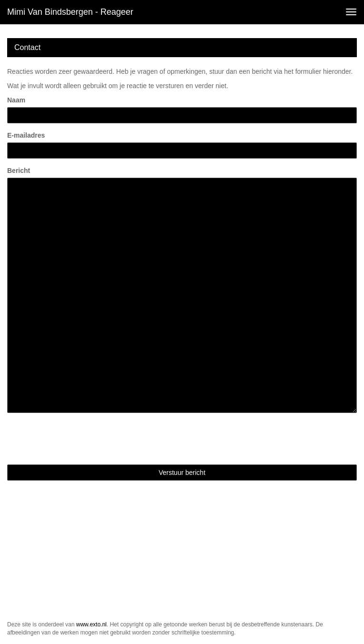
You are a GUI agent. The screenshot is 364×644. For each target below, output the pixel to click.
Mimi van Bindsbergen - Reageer (70, 12)
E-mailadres (26, 135)
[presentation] (80, 439)
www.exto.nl (91, 624)
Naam (16, 100)
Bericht (19, 171)
